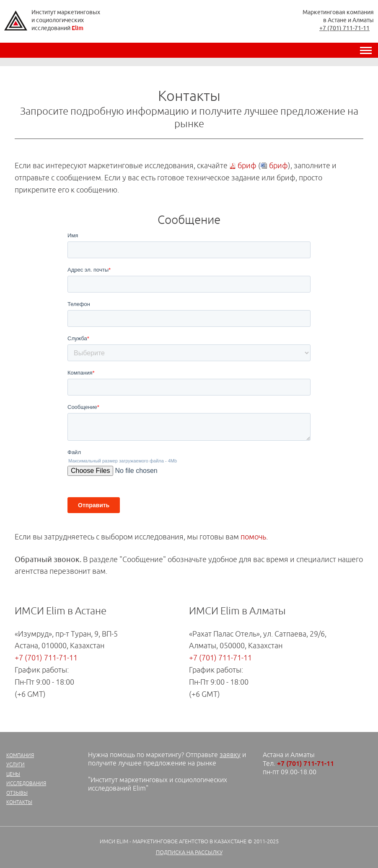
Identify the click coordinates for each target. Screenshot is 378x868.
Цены (13, 774)
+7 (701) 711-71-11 (344, 28)
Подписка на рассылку (189, 853)
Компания (20, 756)
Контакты (19, 803)
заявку (230, 755)
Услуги (16, 765)
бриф (247, 166)
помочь (253, 537)
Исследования (26, 784)
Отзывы (17, 793)
